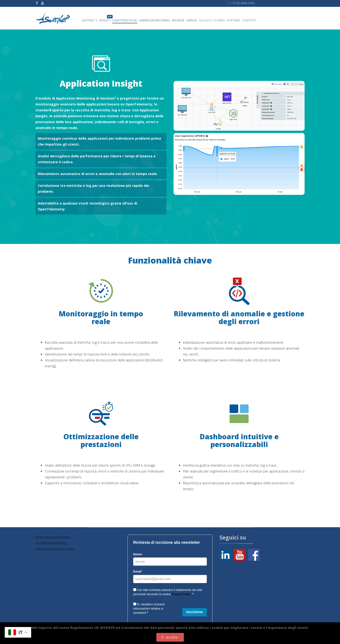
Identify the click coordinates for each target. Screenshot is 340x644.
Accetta (172, 637)
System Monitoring (51, 543)
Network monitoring (53, 537)
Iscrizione (194, 612)
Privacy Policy (181, 594)
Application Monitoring (55, 549)
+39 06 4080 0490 (243, 3)
